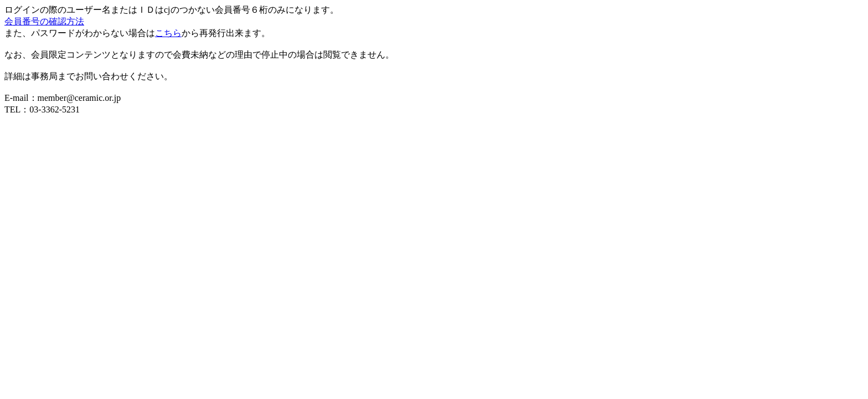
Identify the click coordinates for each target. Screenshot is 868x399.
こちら (168, 33)
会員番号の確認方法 (44, 21)
